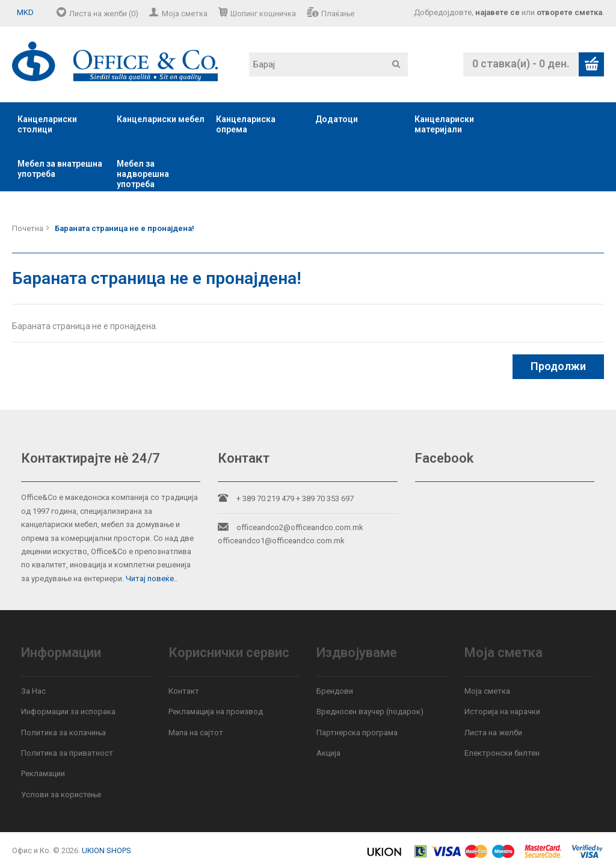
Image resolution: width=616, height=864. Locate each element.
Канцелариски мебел (161, 119)
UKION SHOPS (106, 850)
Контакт (184, 691)
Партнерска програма (357, 733)
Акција (328, 753)
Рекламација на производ (216, 711)
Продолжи (558, 366)
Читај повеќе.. (152, 579)
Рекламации (43, 773)
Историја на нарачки (502, 711)
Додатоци (337, 119)
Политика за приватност (67, 753)
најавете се (497, 12)
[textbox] (328, 64)
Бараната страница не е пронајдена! (125, 228)
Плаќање (338, 14)
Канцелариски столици (47, 124)
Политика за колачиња (63, 733)
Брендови (335, 691)
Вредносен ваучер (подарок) (370, 711)
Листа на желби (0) (104, 14)
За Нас (33, 691)
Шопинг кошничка (263, 14)
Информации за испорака (68, 711)
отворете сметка (569, 12)
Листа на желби (493, 733)
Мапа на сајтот (196, 733)
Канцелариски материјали (444, 124)
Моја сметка (185, 14)
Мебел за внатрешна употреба (60, 169)
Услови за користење (61, 795)
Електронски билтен (502, 753)
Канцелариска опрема (246, 124)
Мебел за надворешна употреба (143, 174)
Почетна (28, 228)
